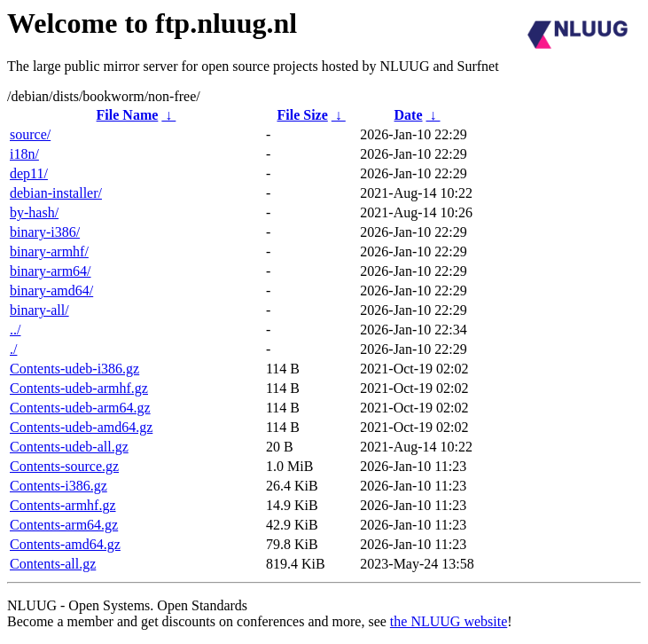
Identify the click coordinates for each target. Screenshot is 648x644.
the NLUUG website (449, 621)
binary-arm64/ (51, 271)
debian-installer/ (56, 193)
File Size (302, 115)
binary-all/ (39, 310)
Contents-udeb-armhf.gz (79, 388)
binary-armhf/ (49, 251)
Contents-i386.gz (59, 486)
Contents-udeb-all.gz (69, 447)
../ (15, 330)
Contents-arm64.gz (64, 525)
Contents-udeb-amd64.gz (81, 427)
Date (409, 115)
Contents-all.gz (53, 564)
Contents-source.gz (64, 466)
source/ (30, 134)
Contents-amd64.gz (65, 544)
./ (13, 349)
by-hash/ (34, 212)
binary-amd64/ (51, 291)
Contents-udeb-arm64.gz (80, 408)
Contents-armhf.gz (63, 505)
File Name (128, 115)
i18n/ (24, 154)
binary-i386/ (45, 232)
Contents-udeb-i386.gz (74, 369)
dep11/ (29, 173)
